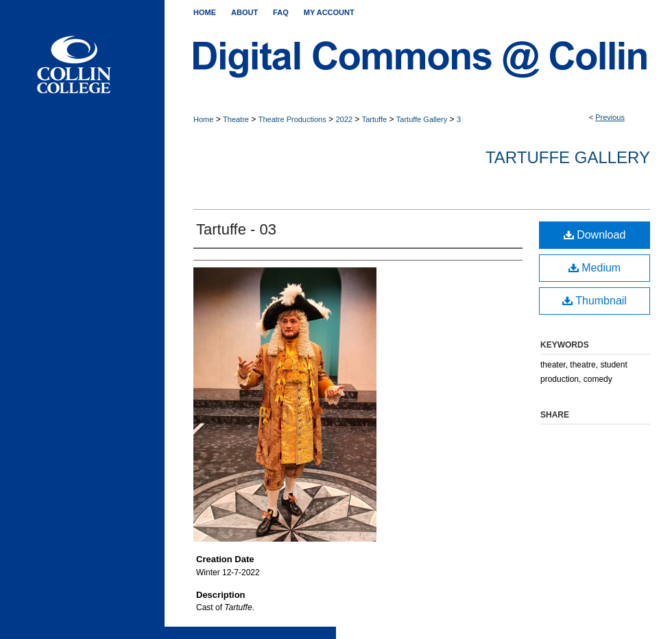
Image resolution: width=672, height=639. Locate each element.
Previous (610, 117)
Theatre (236, 119)
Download (595, 235)
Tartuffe (375, 119)
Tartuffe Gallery (422, 119)
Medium (595, 268)
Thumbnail (595, 301)
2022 (344, 119)
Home (203, 119)
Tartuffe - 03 (236, 229)
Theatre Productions (292, 119)
